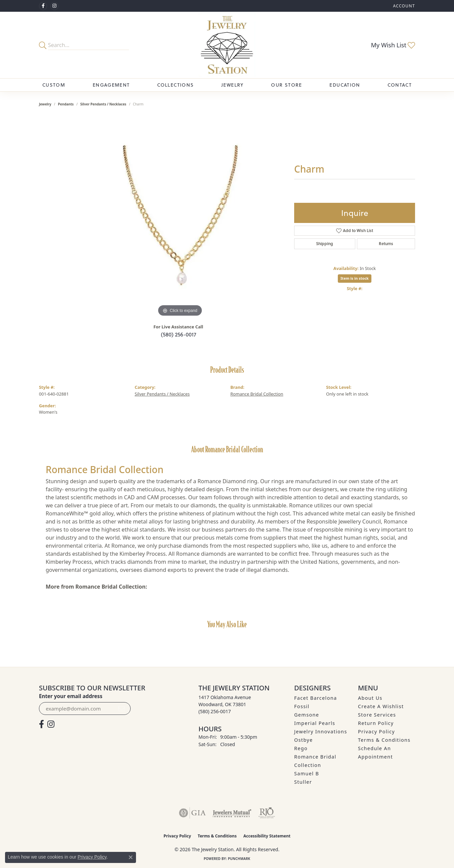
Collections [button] (175, 85)
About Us (370, 698)
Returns (386, 244)
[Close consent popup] (131, 857)
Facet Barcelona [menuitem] (315, 698)
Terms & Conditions (384, 740)
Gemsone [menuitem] (307, 715)
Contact (400, 85)
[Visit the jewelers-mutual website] (232, 813)
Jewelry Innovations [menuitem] (321, 732)
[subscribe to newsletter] (122, 709)
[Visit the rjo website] (267, 813)
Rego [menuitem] (301, 748)
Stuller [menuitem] (303, 782)
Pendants (66, 104)
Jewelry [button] (233, 85)
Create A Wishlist (381, 706)
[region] (180, 218)
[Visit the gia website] (192, 813)
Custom (54, 85)
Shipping (325, 244)
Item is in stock (355, 278)
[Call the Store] (215, 711)
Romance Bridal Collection (257, 394)
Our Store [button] (286, 85)
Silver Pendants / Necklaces (103, 104)
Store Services (377, 715)
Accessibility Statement (267, 836)
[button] (403, 6)
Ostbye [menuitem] (304, 740)
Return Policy (376, 723)
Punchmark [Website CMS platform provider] (239, 859)
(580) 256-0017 (178, 334)
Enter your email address (71, 696)
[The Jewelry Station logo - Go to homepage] (227, 45)
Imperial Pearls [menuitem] (315, 723)
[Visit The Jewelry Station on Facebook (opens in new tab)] (43, 6)
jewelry (45, 104)
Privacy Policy (376, 732)
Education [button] (345, 85)
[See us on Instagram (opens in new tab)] (54, 6)
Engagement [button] (111, 85)
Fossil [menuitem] (302, 706)
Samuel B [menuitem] (307, 773)
